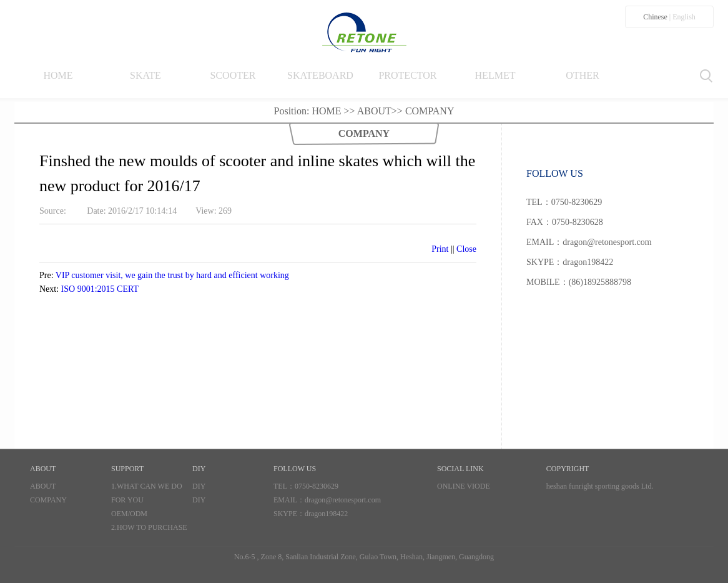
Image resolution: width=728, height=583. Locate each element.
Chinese (655, 17)
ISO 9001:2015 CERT (100, 289)
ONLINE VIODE (464, 486)
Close (466, 249)
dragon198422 (326, 514)
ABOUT (374, 111)
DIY (199, 486)
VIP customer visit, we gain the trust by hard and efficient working (172, 275)
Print (440, 249)
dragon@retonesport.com (343, 500)
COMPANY (430, 111)
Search (707, 76)
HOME (326, 111)
